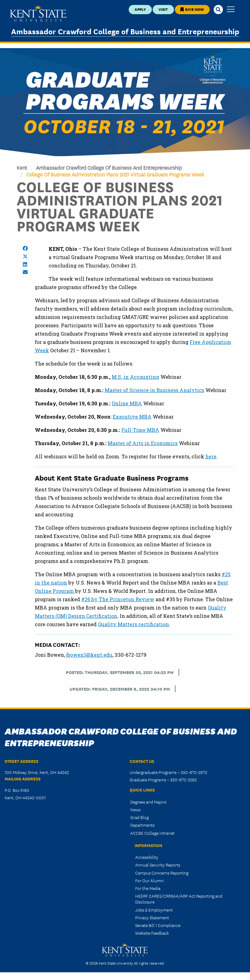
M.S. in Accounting (135, 377)
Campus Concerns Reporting (162, 873)
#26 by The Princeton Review (118, 599)
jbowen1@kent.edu (89, 655)
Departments (142, 825)
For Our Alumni (149, 880)
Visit (163, 9)
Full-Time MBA (140, 430)
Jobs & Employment (154, 910)
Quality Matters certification (133, 624)
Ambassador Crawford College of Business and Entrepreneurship (125, 31)
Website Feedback (152, 933)
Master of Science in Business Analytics (154, 390)
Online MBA (127, 403)
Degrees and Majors (148, 802)
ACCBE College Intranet (152, 833)
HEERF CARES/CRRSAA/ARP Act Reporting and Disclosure (179, 899)
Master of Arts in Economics (143, 443)
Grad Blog (139, 817)
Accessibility (147, 857)
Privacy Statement (152, 917)
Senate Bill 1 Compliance (158, 925)
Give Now (192, 9)
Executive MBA (132, 417)
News (135, 809)
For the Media (148, 888)
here (211, 456)
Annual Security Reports (158, 865)
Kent (22, 167)
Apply (140, 9)
